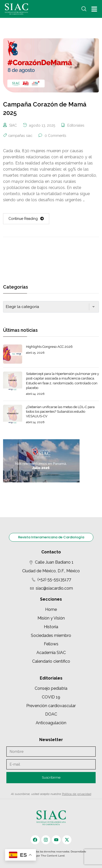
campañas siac (20, 136)
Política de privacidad (77, 794)
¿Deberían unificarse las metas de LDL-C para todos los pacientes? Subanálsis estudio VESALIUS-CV (60, 412)
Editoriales (76, 125)
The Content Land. (53, 856)
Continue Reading (26, 219)
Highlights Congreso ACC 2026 (49, 347)
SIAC (13, 125)
